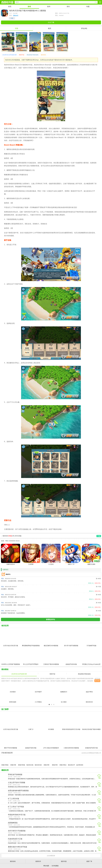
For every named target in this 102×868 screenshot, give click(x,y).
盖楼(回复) (98, 583)
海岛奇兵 (43, 55)
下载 (99, 778)
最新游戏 (13, 861)
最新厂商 (89, 861)
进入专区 (97, 681)
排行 (68, 6)
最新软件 (38, 861)
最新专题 (64, 861)
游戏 (29, 6)
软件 (49, 6)
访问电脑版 (55, 866)
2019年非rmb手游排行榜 (9, 55)
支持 (91, 583)
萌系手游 (22, 55)
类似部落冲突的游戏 (33, 55)
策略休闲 (16, 15)
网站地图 (46, 866)
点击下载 (51, 22)
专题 (88, 6)
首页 (10, 6)
